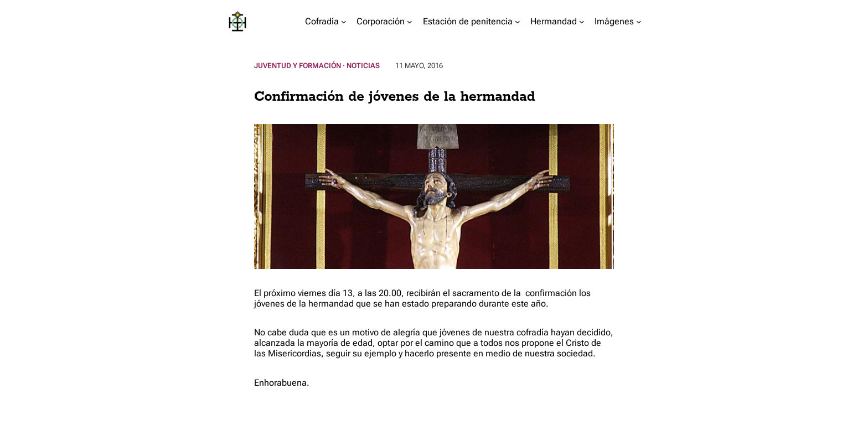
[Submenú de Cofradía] (344, 22)
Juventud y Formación (298, 66)
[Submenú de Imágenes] (639, 22)
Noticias (363, 66)
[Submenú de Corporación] (410, 22)
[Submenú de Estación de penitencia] (518, 22)
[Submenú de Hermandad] (582, 22)
